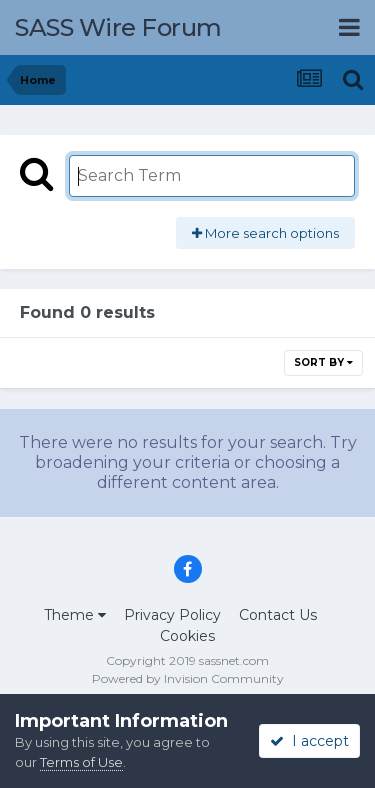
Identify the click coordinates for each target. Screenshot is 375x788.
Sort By (323, 362)
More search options (265, 233)
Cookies (187, 636)
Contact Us (278, 615)
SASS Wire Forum (118, 27)
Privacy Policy (172, 615)
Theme (75, 615)
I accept (309, 741)
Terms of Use (81, 762)
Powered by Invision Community (188, 678)
